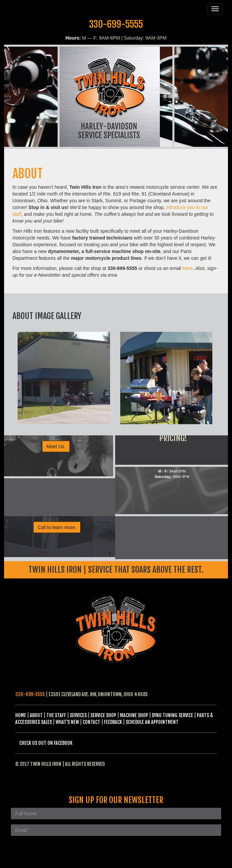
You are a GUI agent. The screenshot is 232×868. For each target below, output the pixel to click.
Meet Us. (56, 447)
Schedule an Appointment (152, 722)
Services (78, 715)
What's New (67, 722)
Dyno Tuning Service (172, 715)
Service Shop (103, 715)
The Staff (56, 715)
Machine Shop (134, 715)
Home (21, 715)
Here (188, 268)
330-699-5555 (116, 24)
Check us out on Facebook (46, 743)
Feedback (113, 722)
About (36, 715)
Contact (91, 722)
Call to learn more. (57, 527)
